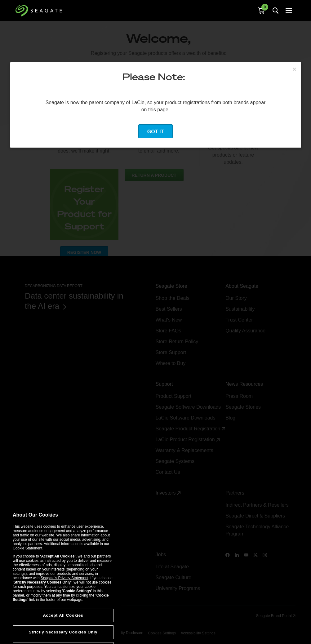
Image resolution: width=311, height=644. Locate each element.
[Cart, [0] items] (261, 11)
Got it (155, 132)
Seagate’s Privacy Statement (64, 609)
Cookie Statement (27, 579)
